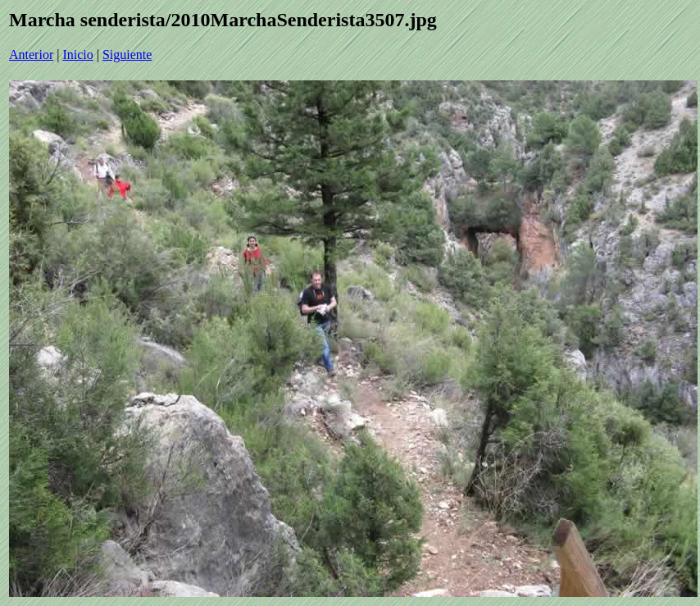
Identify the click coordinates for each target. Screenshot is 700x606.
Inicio (77, 55)
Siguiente (127, 55)
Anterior (31, 55)
